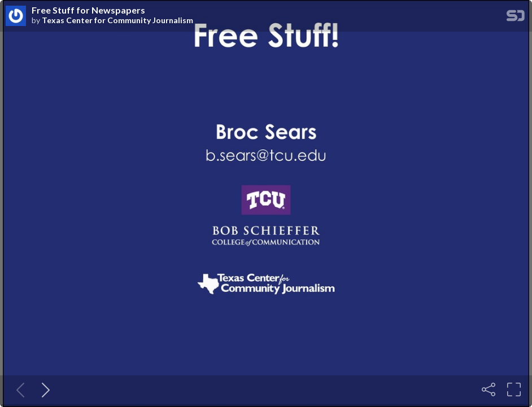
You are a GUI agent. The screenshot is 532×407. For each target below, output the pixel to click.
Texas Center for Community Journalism (117, 20)
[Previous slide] (18, 389)
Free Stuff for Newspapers (88, 10)
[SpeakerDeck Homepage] (516, 18)
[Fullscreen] (514, 389)
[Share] (489, 389)
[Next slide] (43, 389)
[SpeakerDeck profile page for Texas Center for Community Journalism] (16, 16)
